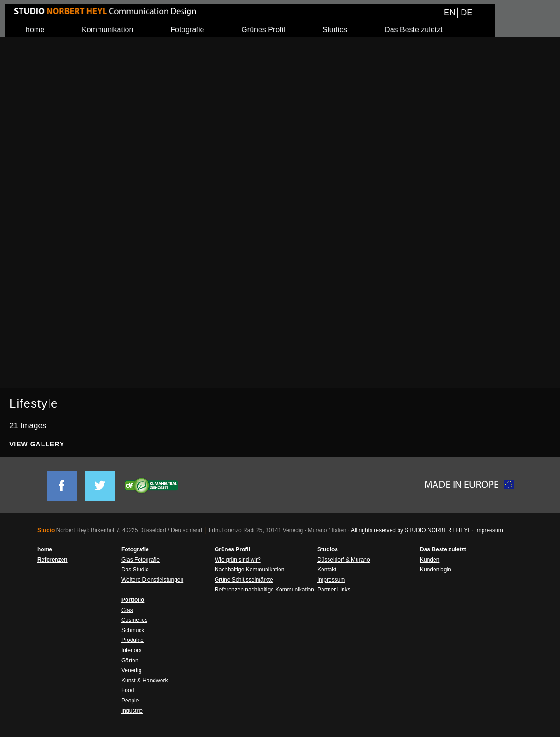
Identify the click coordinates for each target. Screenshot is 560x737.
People (130, 701)
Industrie (132, 711)
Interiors (131, 650)
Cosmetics (134, 620)
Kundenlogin (436, 570)
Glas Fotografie (140, 560)
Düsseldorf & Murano (344, 560)
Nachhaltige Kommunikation (249, 570)
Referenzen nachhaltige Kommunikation (264, 590)
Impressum (331, 580)
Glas (127, 610)
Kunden (430, 560)
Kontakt (327, 570)
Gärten (130, 661)
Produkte (133, 640)
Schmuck (133, 630)
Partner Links (334, 590)
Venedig (131, 670)
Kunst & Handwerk (144, 681)
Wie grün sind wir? (238, 560)
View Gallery (37, 444)
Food (128, 690)
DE (466, 13)
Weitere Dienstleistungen (152, 580)
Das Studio (135, 570)
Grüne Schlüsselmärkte (244, 580)
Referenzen (52, 560)
